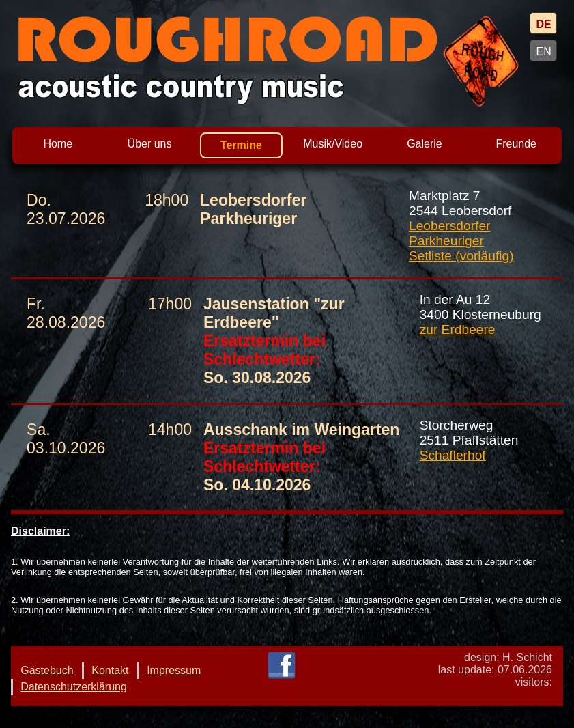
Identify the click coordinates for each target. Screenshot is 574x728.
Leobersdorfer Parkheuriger (449, 233)
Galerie (425, 144)
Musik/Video (333, 144)
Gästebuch (47, 670)
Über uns (150, 144)
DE (543, 24)
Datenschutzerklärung (74, 687)
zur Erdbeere (458, 330)
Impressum (174, 670)
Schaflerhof (453, 455)
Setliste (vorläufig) (461, 256)
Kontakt (110, 670)
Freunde (516, 144)
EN (543, 52)
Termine (241, 145)
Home (58, 144)
